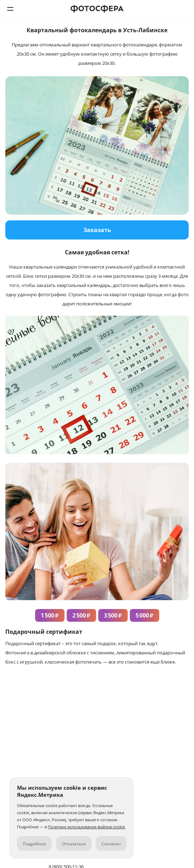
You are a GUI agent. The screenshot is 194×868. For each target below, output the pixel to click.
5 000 (145, 615)
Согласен (111, 844)
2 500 (81, 615)
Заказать (97, 230)
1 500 (50, 615)
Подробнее (34, 844)
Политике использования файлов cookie (86, 827)
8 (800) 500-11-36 (184, 9)
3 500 (113, 615)
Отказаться (74, 844)
